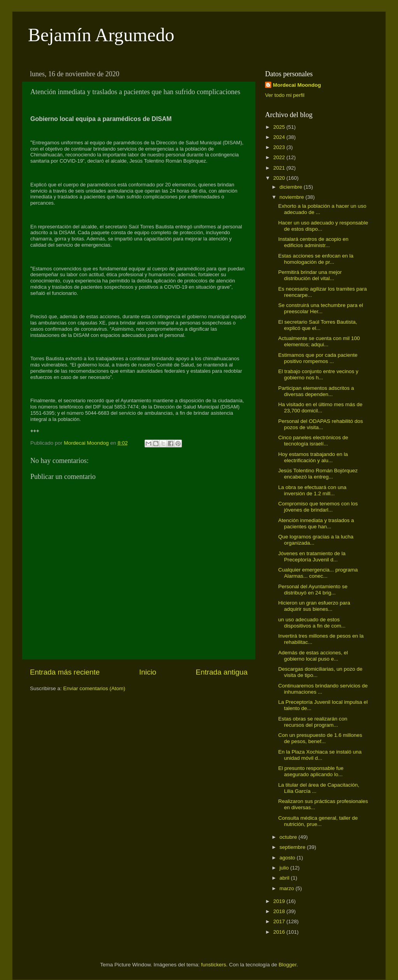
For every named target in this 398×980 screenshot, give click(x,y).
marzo (287, 888)
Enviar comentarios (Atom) (94, 688)
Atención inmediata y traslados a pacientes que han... (316, 523)
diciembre (292, 187)
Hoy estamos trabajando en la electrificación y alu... (313, 457)
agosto (288, 858)
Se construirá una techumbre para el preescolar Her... (321, 308)
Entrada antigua (222, 672)
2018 (280, 911)
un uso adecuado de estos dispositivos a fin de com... (312, 623)
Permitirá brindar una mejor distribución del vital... (310, 275)
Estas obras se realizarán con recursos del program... (313, 722)
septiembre (293, 847)
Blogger (288, 965)
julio (285, 868)
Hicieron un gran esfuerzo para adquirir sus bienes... (314, 606)
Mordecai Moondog (297, 85)
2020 (280, 178)
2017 (280, 921)
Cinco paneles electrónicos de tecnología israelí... (313, 441)
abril (285, 878)
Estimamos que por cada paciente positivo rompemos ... (318, 358)
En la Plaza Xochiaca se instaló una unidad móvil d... (320, 755)
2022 (280, 157)
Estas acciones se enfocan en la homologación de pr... (316, 259)
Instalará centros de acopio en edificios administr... (313, 242)
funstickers (214, 965)
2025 (280, 127)
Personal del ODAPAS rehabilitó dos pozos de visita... (321, 424)
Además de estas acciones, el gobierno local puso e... (313, 656)
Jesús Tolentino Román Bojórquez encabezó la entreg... (318, 474)
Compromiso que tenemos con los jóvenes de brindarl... (318, 507)
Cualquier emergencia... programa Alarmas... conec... (318, 573)
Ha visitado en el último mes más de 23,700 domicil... (320, 408)
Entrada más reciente (65, 672)
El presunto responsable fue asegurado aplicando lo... (311, 771)
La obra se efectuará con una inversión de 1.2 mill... (312, 490)
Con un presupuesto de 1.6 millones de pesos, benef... (320, 738)
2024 (280, 137)
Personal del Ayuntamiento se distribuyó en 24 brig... (313, 590)
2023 (280, 147)
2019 (280, 901)
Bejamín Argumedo (101, 35)
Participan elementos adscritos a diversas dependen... (316, 391)
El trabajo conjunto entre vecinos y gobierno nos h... (318, 374)
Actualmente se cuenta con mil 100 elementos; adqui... (319, 341)
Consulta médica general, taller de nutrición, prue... (318, 821)
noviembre (292, 197)
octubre (289, 837)
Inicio (148, 672)
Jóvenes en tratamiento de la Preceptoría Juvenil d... (312, 557)
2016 (280, 932)
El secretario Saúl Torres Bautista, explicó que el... (318, 325)
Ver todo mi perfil (285, 95)
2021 (280, 168)
